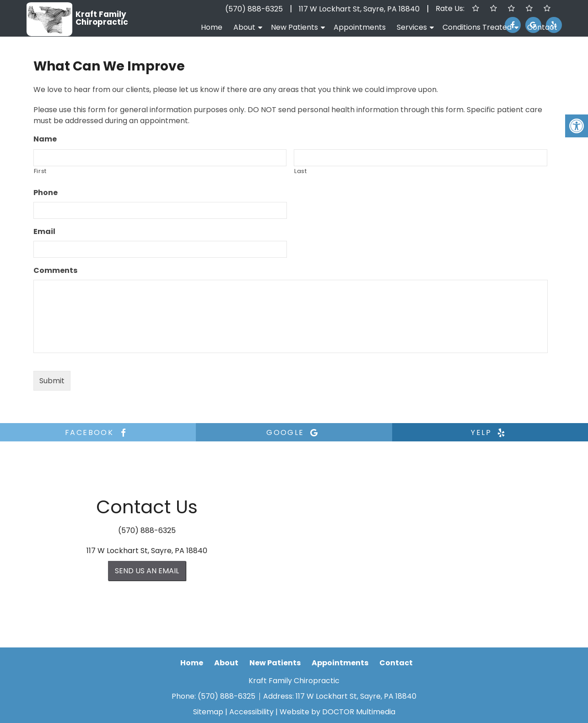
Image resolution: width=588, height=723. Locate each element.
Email (44, 232)
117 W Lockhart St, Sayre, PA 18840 (359, 9)
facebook (98, 432)
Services (412, 27)
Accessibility (251, 712)
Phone (46, 193)
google (294, 432)
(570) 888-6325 (254, 9)
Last (301, 171)
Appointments (360, 27)
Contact (542, 27)
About (244, 27)
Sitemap (208, 712)
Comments (55, 271)
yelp (490, 432)
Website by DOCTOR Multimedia (337, 712)
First (40, 171)
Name (45, 139)
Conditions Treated (477, 27)
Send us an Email (147, 571)
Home (212, 27)
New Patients (294, 27)
